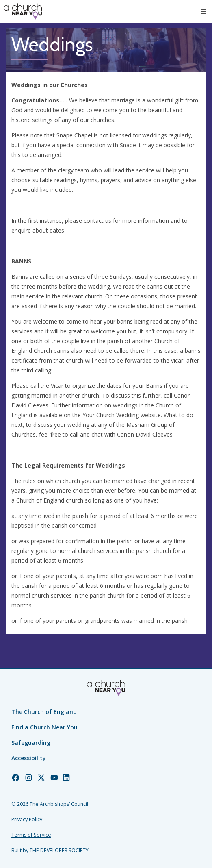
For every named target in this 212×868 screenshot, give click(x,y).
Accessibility (29, 758)
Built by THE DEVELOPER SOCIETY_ (51, 850)
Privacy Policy (27, 819)
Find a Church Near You (44, 727)
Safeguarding (31, 743)
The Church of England (44, 712)
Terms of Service (31, 835)
